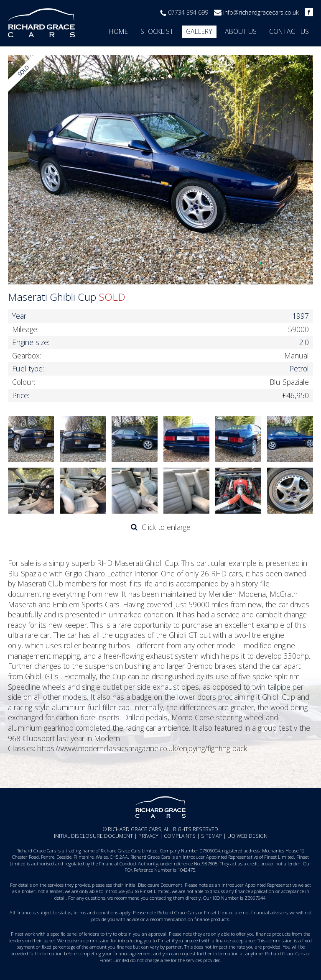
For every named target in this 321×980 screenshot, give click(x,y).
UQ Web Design (247, 836)
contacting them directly (175, 898)
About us (241, 31)
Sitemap (211, 836)
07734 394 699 (188, 12)
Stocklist (157, 31)
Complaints (180, 836)
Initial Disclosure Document (93, 836)
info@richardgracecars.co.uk (261, 12)
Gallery (199, 31)
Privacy (148, 836)
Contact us (289, 31)
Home (118, 31)
